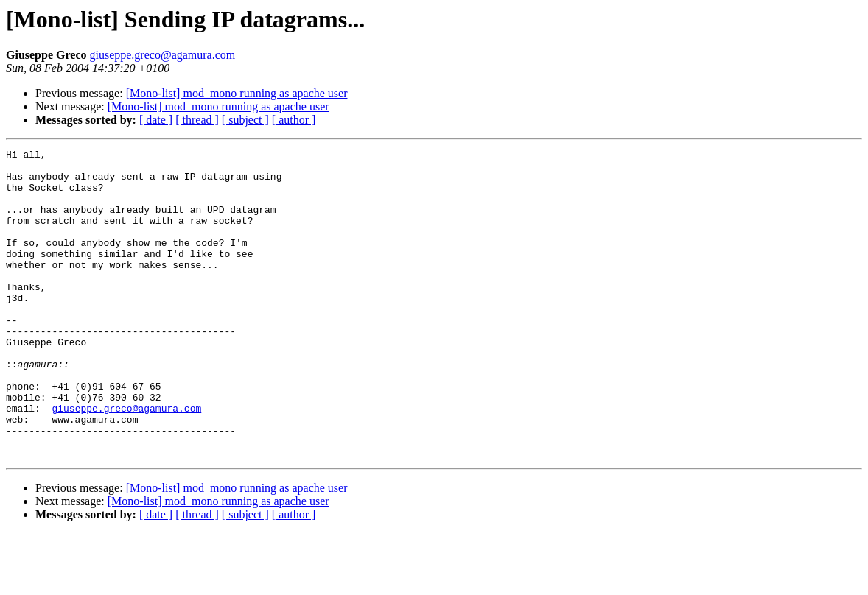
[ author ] (294, 120)
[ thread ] (197, 120)
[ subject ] (245, 120)
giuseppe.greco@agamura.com (162, 55)
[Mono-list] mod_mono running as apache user (237, 93)
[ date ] (156, 120)
